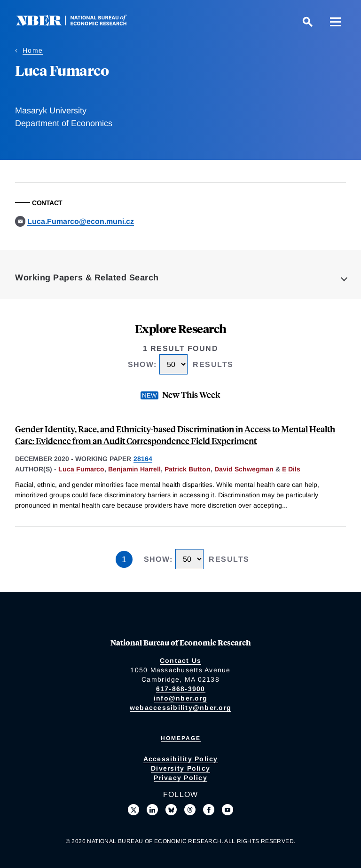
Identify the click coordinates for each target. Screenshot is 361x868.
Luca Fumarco (81, 469)
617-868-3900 (181, 689)
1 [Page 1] (124, 559)
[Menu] (336, 22)
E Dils (291, 469)
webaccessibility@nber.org (180, 708)
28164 (143, 459)
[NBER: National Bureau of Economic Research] (79, 23)
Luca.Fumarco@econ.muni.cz (81, 221)
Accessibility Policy (181, 759)
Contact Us (181, 661)
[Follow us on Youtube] (228, 810)
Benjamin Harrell (134, 469)
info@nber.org (180, 698)
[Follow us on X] (133, 810)
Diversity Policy (180, 768)
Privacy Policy (180, 778)
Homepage (181, 738)
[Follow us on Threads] (190, 810)
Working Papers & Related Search (87, 278)
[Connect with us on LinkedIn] (152, 810)
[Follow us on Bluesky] (171, 810)
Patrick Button (188, 469)
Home (33, 50)
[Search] (307, 22)
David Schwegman (244, 469)
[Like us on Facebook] (209, 810)
